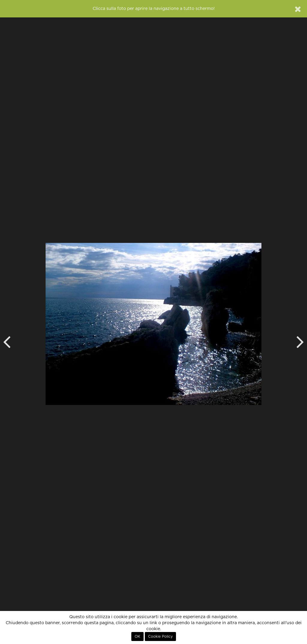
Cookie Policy (160, 636)
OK (137, 636)
